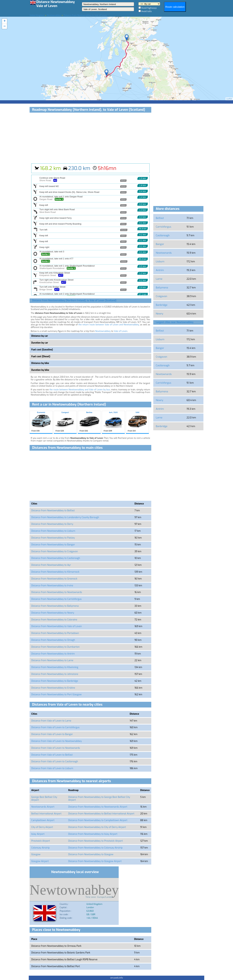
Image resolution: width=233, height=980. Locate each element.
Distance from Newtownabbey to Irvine (52, 586)
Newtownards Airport (43, 807)
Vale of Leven (121, 331)
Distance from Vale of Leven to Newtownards (56, 748)
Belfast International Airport (46, 814)
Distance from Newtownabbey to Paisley (53, 538)
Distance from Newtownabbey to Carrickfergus (56, 599)
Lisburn (160, 262)
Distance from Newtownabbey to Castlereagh (56, 558)
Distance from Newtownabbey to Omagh (53, 640)
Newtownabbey (103, 331)
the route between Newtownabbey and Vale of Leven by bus (80, 390)
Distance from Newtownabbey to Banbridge (55, 681)
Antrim (160, 270)
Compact (65, 422)
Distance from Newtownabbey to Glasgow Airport (95, 861)
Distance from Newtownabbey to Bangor (53, 545)
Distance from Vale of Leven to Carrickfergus (55, 727)
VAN (137, 422)
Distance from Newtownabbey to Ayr (51, 565)
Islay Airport (38, 834)
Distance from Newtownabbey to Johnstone (55, 674)
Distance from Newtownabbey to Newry (53, 613)
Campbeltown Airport (43, 820)
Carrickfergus (163, 227)
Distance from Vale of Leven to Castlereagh (55, 762)
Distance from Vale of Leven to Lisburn (52, 768)
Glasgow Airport (40, 861)
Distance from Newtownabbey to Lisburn (53, 531)
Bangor (160, 244)
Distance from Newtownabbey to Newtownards (57, 592)
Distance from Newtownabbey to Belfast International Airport (101, 814)
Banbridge (162, 305)
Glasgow (36, 854)
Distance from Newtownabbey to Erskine (53, 688)
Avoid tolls (147, 11)
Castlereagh (163, 235)
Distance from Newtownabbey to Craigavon (55, 551)
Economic (41, 422)
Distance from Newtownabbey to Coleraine (54, 620)
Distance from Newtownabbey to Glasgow (91, 854)
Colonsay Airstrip (40, 848)
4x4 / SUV (113, 422)
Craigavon (161, 296)
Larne (159, 279)
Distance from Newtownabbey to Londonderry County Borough (65, 517)
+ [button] (5, 21)
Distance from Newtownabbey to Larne (52, 660)
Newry (159, 314)
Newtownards (164, 253)
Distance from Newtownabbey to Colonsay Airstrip (95, 848)
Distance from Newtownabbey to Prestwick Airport (96, 841)
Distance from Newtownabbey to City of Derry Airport (97, 827)
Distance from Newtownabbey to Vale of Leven (56, 626)
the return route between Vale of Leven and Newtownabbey (109, 325)
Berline (89, 422)
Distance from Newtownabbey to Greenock (54, 579)
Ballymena (162, 288)
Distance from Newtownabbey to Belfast (53, 511)
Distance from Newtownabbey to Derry (52, 524)
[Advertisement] (90, 138)
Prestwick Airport (41, 841)
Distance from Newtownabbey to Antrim (53, 654)
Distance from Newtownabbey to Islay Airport (93, 834)
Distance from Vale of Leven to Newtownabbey (56, 741)
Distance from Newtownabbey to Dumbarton (55, 647)
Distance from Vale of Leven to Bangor (52, 734)
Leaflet (229, 99)
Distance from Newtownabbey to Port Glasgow (56, 695)
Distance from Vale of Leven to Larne (51, 721)
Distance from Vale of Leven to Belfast (52, 755)
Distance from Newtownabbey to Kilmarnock (55, 572)
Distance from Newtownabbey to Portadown (55, 633)
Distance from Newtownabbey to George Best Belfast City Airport (99, 799)
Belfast (160, 218)
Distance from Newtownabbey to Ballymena (55, 606)
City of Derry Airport (42, 827)
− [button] (5, 26)
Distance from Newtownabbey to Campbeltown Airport (98, 820)
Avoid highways (149, 8)
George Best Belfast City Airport (44, 799)
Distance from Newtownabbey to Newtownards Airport (98, 807)
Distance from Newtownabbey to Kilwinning (55, 667)
